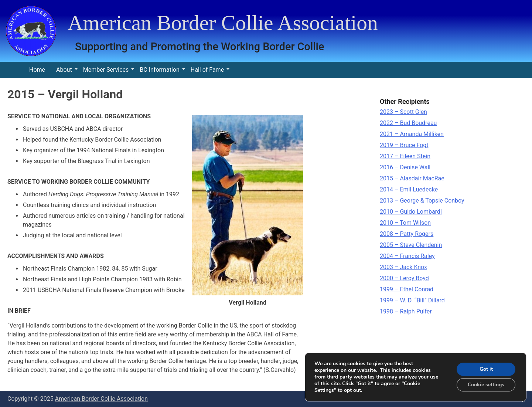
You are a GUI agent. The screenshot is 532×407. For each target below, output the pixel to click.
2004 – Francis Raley (407, 256)
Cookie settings (486, 385)
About (64, 70)
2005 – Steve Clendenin (411, 245)
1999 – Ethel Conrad (407, 289)
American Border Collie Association (223, 23)
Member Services (106, 70)
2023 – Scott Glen (403, 112)
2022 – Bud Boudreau (408, 123)
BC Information (159, 70)
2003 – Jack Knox (403, 267)
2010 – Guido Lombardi (411, 212)
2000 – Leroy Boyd (404, 278)
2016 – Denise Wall (405, 167)
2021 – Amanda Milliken (412, 134)
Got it (486, 369)
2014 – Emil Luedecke (409, 189)
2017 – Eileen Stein (405, 156)
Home (37, 70)
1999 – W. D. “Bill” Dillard (412, 300)
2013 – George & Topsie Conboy (422, 201)
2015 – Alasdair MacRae (412, 178)
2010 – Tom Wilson (405, 223)
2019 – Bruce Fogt (404, 145)
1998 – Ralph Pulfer (406, 311)
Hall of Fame (207, 70)
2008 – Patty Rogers (407, 234)
